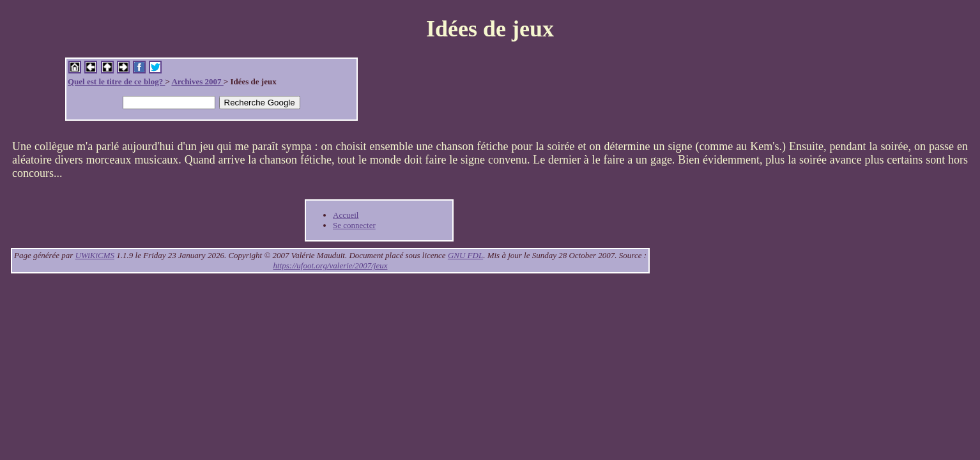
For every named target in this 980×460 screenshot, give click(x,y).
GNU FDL (465, 255)
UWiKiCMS (95, 255)
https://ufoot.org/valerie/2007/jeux (331, 265)
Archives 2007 (197, 81)
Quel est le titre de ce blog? (116, 81)
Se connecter (354, 225)
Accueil (346, 215)
